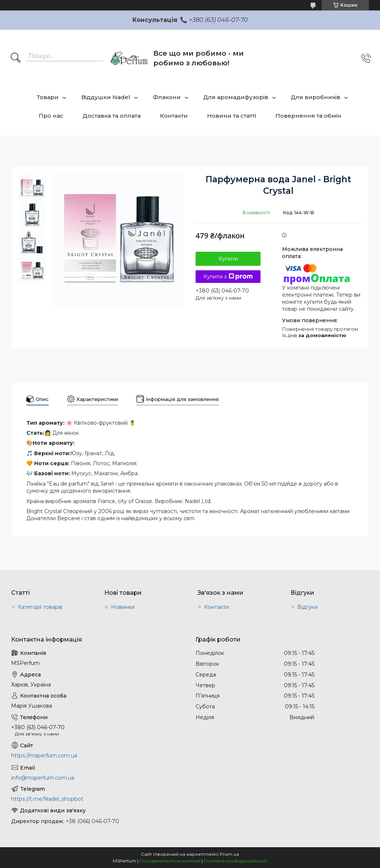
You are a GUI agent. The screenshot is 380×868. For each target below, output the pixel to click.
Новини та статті (232, 116)
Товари (48, 97)
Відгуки (307, 607)
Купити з (228, 277)
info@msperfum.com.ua (43, 778)
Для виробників (316, 97)
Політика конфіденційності (235, 861)
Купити (228, 259)
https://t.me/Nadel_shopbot (47, 799)
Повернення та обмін (308, 116)
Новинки (123, 607)
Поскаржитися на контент (170, 861)
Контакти (174, 116)
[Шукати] (16, 58)
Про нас (51, 116)
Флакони (167, 97)
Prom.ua (229, 854)
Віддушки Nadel (106, 97)
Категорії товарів (40, 607)
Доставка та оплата (112, 116)
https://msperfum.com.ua (44, 756)
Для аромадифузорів (236, 97)
